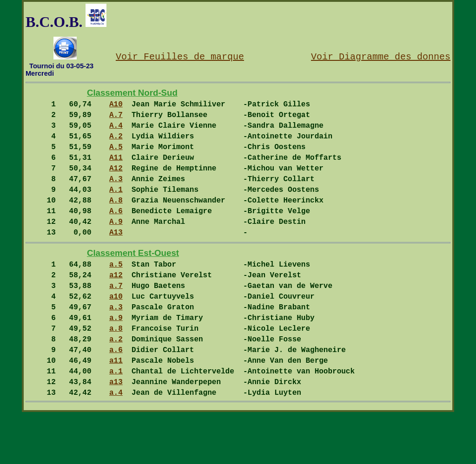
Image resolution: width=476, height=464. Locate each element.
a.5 (116, 294)
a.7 (116, 319)
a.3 (116, 344)
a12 (116, 306)
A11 (116, 170)
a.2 (116, 381)
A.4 (116, 132)
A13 (116, 258)
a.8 (116, 369)
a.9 (116, 356)
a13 (116, 431)
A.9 (116, 245)
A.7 (116, 120)
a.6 (116, 394)
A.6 (116, 233)
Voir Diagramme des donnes (381, 56)
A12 (116, 183)
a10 (116, 331)
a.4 (116, 444)
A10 (116, 107)
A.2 (116, 145)
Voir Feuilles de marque (180, 56)
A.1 (116, 208)
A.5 (116, 157)
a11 (116, 406)
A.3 (116, 195)
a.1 (116, 419)
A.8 (116, 220)
